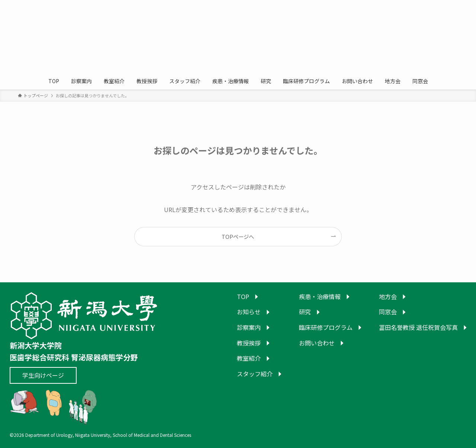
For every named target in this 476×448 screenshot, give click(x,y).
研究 (305, 312)
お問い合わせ (317, 343)
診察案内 (249, 327)
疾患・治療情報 (320, 296)
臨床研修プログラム (326, 327)
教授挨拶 (249, 343)
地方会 (388, 296)
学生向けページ (43, 375)
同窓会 (388, 312)
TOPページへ (238, 236)
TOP (243, 296)
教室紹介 (249, 358)
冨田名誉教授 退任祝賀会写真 (418, 327)
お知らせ (249, 312)
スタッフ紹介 (255, 374)
